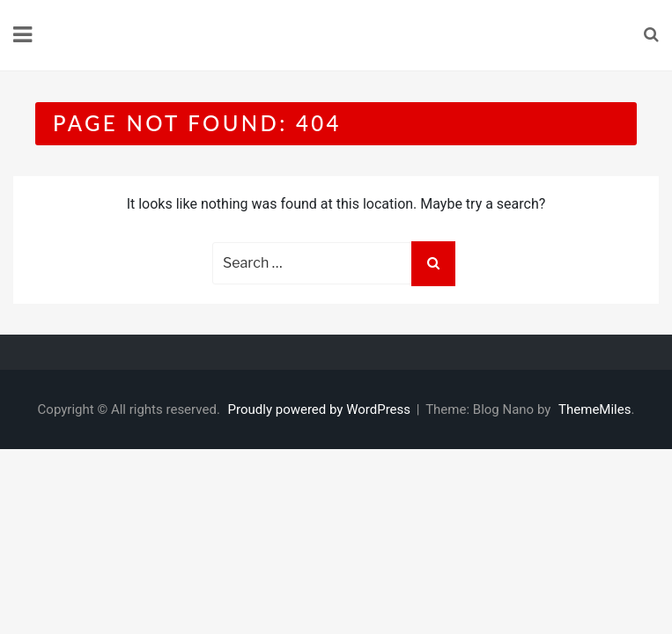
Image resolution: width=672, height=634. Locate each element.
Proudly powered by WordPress (321, 409)
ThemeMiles (594, 409)
